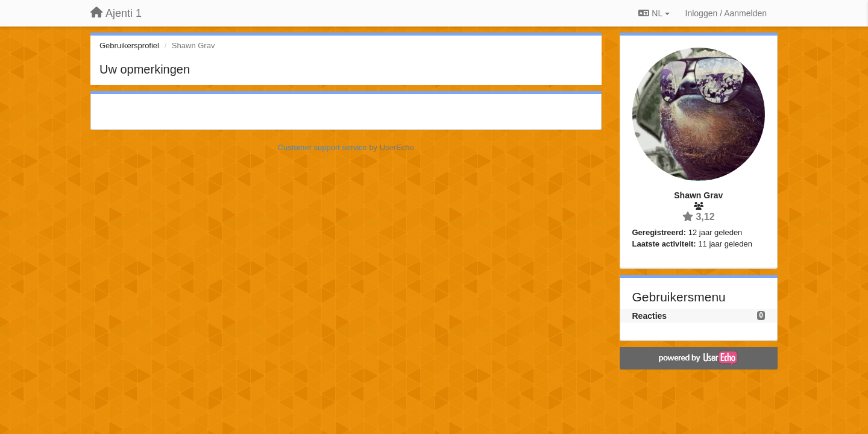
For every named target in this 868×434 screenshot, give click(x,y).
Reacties (650, 316)
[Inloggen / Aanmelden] (726, 13)
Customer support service (322, 147)
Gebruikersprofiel (129, 46)
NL (654, 13)
